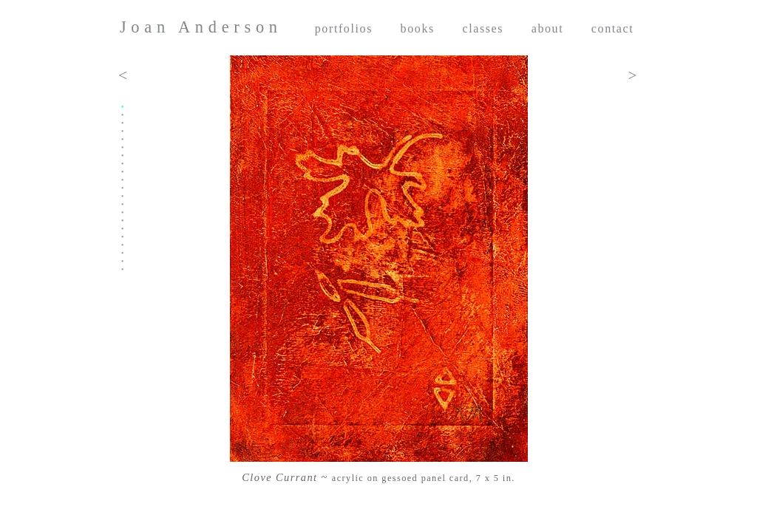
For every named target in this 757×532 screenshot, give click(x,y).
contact (612, 28)
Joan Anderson (201, 27)
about (548, 28)
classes (483, 28)
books (418, 28)
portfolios (344, 28)
